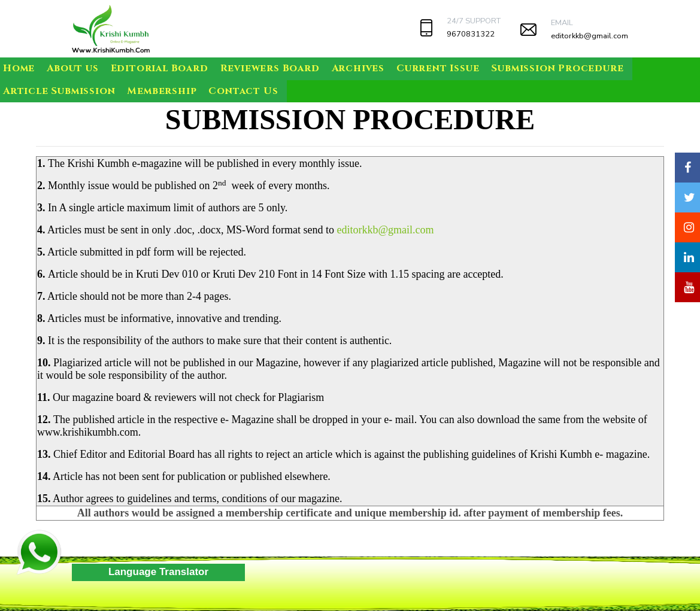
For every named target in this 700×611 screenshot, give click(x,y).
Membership (162, 91)
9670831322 (471, 34)
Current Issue (438, 68)
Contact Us (243, 91)
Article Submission (59, 91)
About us (72, 68)
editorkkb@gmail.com (590, 36)
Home (19, 68)
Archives (358, 68)
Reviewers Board (270, 68)
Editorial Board (160, 68)
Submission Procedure (557, 68)
